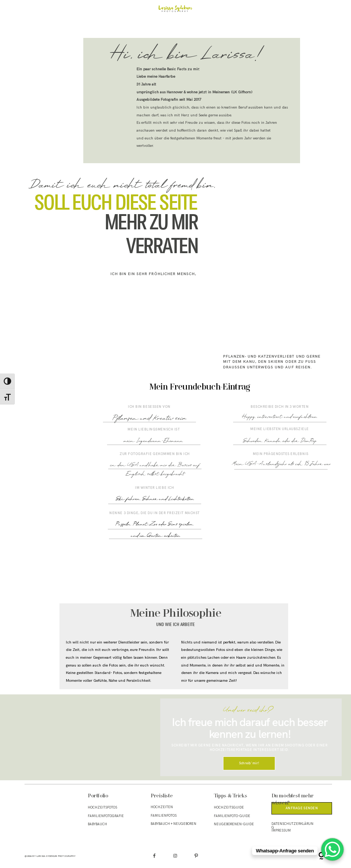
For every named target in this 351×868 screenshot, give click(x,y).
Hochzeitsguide (229, 808)
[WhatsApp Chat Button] (332, 849)
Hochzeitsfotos (102, 808)
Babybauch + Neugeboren (173, 824)
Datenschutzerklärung (292, 826)
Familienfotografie (106, 816)
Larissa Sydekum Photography (56, 856)
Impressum (281, 831)
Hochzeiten (162, 807)
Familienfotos (164, 816)
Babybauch (97, 824)
